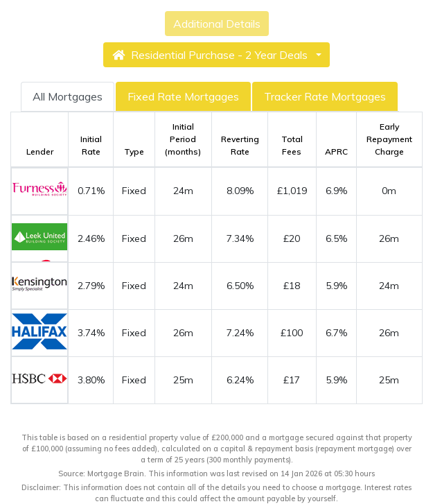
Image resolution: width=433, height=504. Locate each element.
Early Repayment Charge (389, 139)
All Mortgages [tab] (68, 96)
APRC (336, 151)
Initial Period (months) (183, 139)
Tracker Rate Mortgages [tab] (325, 96)
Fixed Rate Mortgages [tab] (183, 96)
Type (134, 151)
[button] (216, 55)
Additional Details (217, 24)
